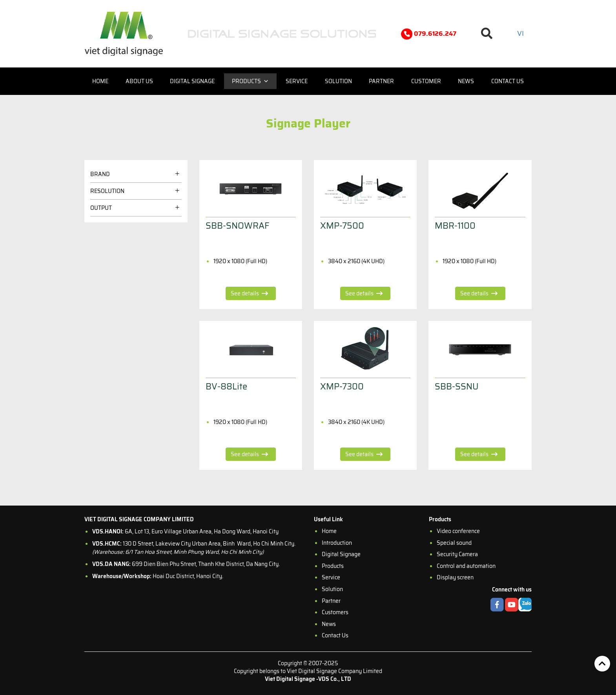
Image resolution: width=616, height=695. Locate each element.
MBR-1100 (455, 226)
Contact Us (335, 635)
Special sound (454, 543)
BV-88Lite (226, 387)
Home (100, 81)
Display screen (455, 577)
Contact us (508, 81)
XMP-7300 (342, 387)
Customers (335, 612)
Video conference (458, 531)
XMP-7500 (342, 226)
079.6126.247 (429, 34)
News (466, 81)
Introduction (337, 543)
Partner (381, 81)
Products (250, 81)
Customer (426, 81)
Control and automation (466, 566)
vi (520, 33)
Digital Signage (192, 81)
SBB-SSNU (457, 387)
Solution (338, 81)
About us (139, 81)
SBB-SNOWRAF (237, 226)
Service (297, 81)
